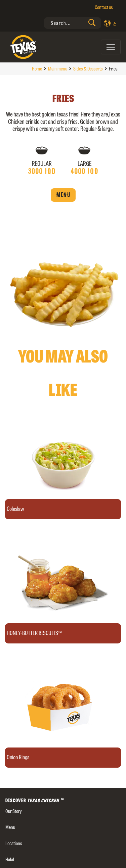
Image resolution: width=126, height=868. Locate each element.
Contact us (104, 7)
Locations (14, 843)
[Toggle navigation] (111, 47)
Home (37, 69)
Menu (63, 195)
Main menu (58, 69)
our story (13, 811)
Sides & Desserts (88, 69)
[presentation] (73, 23)
